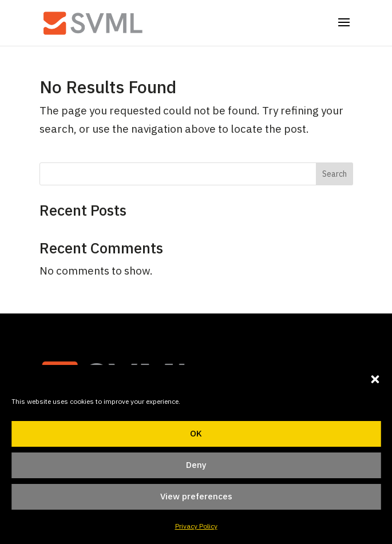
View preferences (196, 496)
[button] (375, 379)
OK (196, 433)
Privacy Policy (196, 526)
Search (334, 174)
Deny (196, 465)
